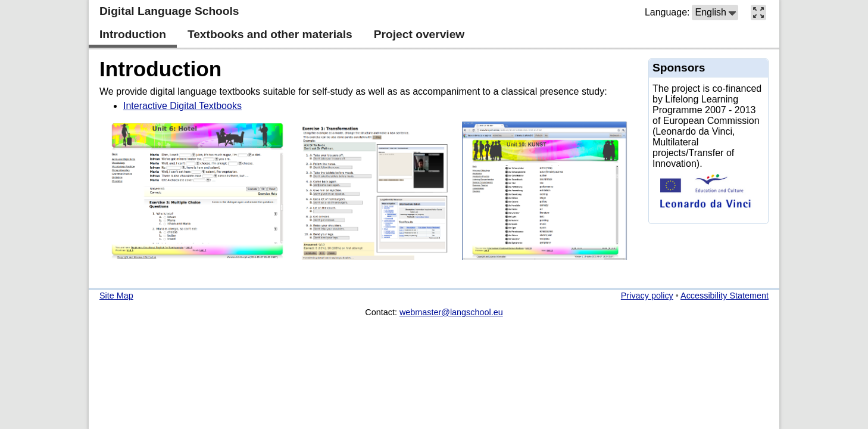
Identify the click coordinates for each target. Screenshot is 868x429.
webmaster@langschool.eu (451, 312)
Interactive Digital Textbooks (182, 106)
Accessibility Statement (725, 296)
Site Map (116, 296)
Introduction (160, 69)
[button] (715, 13)
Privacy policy (647, 296)
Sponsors (679, 68)
